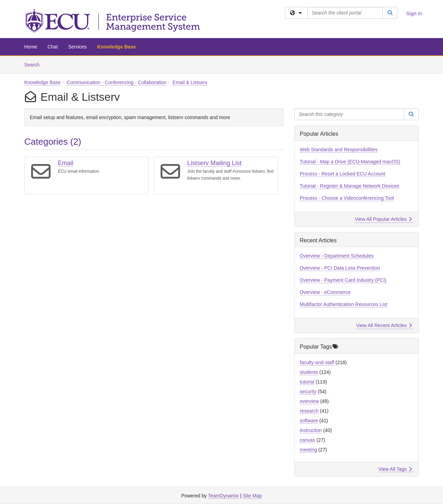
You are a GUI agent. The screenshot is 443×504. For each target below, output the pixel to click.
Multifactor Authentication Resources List (343, 304)
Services (78, 47)
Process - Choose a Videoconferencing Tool (347, 198)
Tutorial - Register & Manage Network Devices (349, 186)
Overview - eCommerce (325, 292)
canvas (307, 440)
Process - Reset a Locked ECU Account (342, 174)
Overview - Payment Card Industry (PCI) (343, 280)
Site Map (252, 496)
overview (309, 401)
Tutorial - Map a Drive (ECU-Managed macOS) (350, 162)
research (309, 411)
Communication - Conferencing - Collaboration (117, 82)
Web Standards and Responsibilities (339, 150)
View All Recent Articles (384, 325)
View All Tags (395, 469)
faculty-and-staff (317, 362)
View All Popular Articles (383, 219)
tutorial (307, 382)
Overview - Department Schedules (337, 256)
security (308, 391)
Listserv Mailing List (214, 163)
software (309, 421)
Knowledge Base (117, 47)
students (309, 372)
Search (34, 64)
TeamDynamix (223, 496)
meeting (308, 450)
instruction (311, 430)
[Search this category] (349, 114)
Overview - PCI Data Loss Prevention (340, 268)
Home (31, 47)
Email (66, 163)
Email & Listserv (190, 82)
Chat (53, 47)
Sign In (414, 13)
